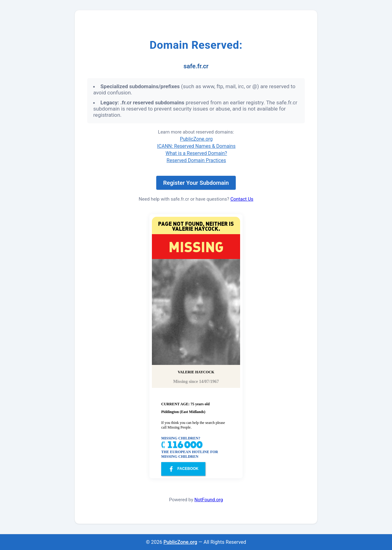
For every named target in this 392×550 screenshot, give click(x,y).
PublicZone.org (196, 139)
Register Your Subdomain (196, 183)
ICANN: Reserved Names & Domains (196, 146)
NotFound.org (209, 500)
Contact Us (242, 199)
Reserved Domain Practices (196, 160)
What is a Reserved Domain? (196, 153)
